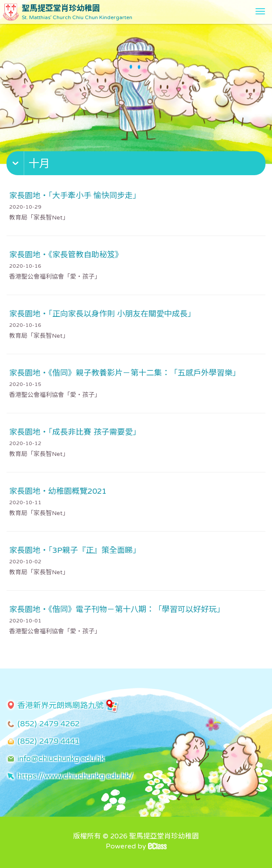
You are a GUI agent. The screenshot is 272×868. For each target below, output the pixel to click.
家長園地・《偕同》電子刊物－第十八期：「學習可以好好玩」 (117, 609)
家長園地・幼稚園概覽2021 (58, 491)
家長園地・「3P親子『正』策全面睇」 (75, 550)
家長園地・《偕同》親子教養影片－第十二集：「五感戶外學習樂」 (125, 373)
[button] (137, 165)
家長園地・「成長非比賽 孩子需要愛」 (75, 432)
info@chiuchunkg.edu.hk (61, 758)
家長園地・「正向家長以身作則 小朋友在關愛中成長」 (102, 314)
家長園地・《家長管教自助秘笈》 (66, 255)
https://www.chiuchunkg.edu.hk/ (75, 776)
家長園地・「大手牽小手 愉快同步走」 (75, 196)
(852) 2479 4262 (49, 724)
